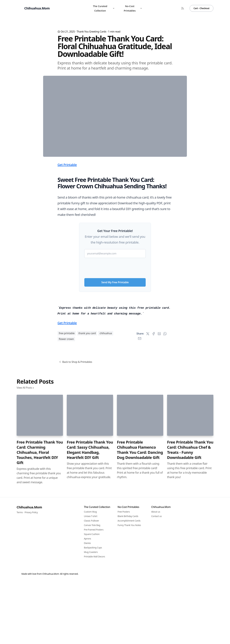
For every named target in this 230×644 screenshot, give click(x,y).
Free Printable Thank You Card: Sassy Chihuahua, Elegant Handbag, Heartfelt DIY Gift (90, 628)
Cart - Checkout (201, 8)
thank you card (87, 512)
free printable (67, 512)
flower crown (66, 517)
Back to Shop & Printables (75, 540)
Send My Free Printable (115, 345)
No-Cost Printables (133, 8)
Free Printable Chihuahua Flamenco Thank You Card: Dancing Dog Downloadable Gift (140, 628)
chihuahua (106, 512)
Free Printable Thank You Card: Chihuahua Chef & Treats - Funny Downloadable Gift (190, 628)
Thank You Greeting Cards (91, 32)
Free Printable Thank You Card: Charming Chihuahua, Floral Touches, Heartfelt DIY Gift (40, 631)
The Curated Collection (104, 8)
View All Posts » (25, 566)
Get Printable (67, 228)
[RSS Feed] (183, 8)
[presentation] (115, 330)
